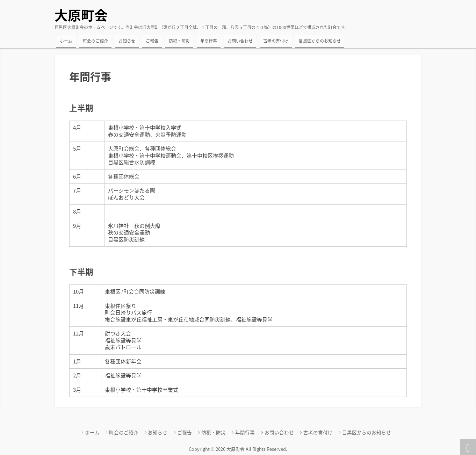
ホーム (66, 41)
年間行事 (209, 41)
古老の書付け (276, 41)
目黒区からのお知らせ (320, 41)
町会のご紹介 (95, 41)
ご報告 (152, 41)
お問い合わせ (240, 41)
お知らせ (127, 41)
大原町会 (81, 15)
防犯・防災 (179, 41)
